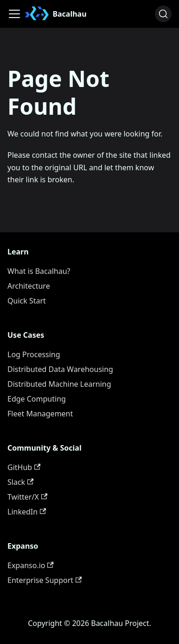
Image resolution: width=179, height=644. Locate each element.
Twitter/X (27, 497)
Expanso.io (31, 565)
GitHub (24, 467)
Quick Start (27, 301)
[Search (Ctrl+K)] (163, 14)
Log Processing (34, 354)
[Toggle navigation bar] (14, 14)
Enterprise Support (45, 580)
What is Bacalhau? (39, 271)
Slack (20, 482)
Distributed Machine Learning (59, 384)
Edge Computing (37, 399)
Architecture (29, 286)
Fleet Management (40, 414)
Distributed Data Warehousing (60, 369)
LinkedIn (27, 512)
